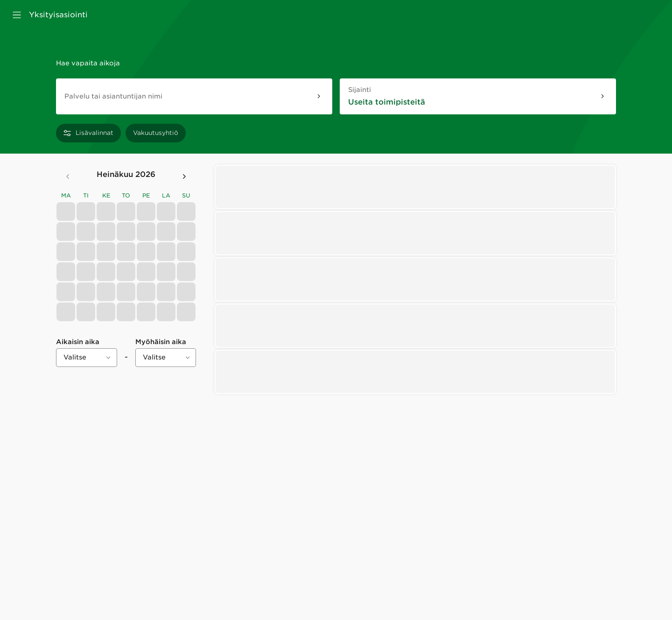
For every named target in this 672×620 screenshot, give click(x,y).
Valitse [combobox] (75, 357)
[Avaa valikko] (17, 15)
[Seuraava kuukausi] (184, 176)
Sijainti (370, 89)
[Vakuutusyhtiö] (156, 133)
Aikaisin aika (78, 342)
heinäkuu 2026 (126, 174)
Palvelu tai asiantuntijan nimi (113, 96)
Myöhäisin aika (161, 342)
